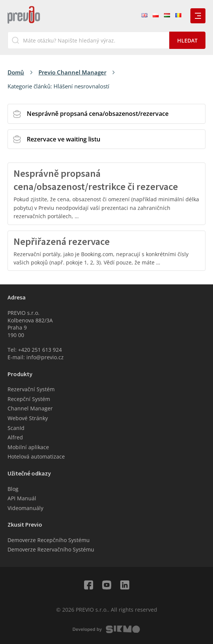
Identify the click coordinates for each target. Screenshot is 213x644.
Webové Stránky (28, 418)
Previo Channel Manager (72, 72)
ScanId (16, 428)
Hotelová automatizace (36, 456)
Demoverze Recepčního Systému (49, 540)
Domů (16, 72)
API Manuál (22, 498)
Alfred (15, 437)
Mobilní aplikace (28, 447)
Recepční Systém (29, 399)
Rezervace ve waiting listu (64, 139)
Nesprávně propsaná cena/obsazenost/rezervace (98, 114)
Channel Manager (30, 408)
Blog (13, 489)
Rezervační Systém (31, 389)
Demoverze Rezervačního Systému (51, 549)
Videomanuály (25, 508)
